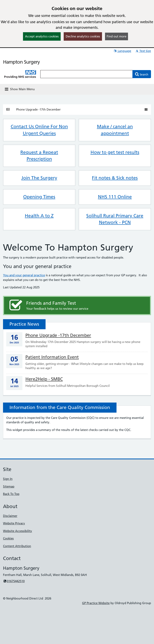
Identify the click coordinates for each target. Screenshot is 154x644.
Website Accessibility (18, 531)
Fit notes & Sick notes (115, 178)
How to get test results (115, 152)
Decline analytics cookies (83, 36)
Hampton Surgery (21, 62)
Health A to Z (39, 216)
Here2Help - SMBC (44, 379)
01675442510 (14, 581)
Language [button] (122, 51)
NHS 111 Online (115, 197)
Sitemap (9, 486)
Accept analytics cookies (42, 36)
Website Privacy (14, 523)
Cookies (8, 538)
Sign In (8, 479)
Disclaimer (10, 516)
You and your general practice (24, 275)
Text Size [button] (143, 51)
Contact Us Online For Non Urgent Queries (39, 130)
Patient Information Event (52, 357)
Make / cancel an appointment (115, 130)
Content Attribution (17, 546)
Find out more (117, 36)
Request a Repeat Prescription (39, 156)
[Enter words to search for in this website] (86, 74)
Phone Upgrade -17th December (38, 109)
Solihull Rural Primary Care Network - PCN (115, 219)
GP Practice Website (96, 603)
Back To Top (11, 494)
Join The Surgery (39, 178)
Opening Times (39, 197)
